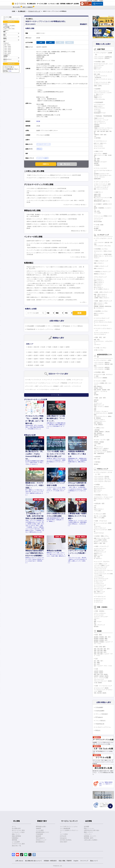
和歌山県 (49, 359)
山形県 (60, 352)
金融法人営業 (97, 194)
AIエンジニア (97, 492)
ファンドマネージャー (99, 105)
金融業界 (38, 828)
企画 (95, 408)
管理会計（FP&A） (99, 388)
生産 (97, 669)
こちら (10, 71)
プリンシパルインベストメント (102, 91)
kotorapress (63, 838)
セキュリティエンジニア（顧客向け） (103, 588)
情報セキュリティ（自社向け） (102, 449)
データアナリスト (98, 602)
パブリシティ (88, 834)
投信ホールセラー (98, 106)
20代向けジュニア (41, 840)
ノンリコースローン (44, 389)
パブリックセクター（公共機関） (102, 369)
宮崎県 (79, 362)
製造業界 (38, 836)
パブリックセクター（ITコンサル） (103, 246)
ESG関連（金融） (101, 62)
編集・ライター (98, 622)
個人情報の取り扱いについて (33, 861)
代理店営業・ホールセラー (101, 162)
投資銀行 (56, 386)
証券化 (69, 380)
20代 (5, 29)
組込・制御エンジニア (99, 592)
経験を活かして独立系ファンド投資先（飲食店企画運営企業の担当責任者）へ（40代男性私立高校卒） (54, 288)
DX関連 (97, 485)
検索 (79, 313)
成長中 (46, 158)
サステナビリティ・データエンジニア (103, 497)
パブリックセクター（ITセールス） (103, 481)
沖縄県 (37, 365)
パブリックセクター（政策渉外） (102, 367)
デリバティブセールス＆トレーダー (103, 175)
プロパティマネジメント (100, 123)
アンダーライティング (76, 383)
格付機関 (96, 229)
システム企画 (97, 511)
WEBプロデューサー (99, 550)
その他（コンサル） (101, 348)
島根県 (62, 359)
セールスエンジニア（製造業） (102, 688)
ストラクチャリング (32, 383)
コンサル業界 (40, 830)
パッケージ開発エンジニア (101, 564)
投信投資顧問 (99, 102)
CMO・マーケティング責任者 (101, 407)
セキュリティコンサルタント (101, 325)
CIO (95, 507)
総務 (95, 410)
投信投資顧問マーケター (100, 113)
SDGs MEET (64, 842)
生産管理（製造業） (99, 671)
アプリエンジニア (98, 593)
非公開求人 (12, 26)
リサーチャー (97, 345)
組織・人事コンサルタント (101, 294)
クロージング (55, 389)
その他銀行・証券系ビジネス (104, 204)
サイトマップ (84, 861)
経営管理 (98, 457)
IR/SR (95, 402)
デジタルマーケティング (34, 11)
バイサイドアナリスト (99, 108)
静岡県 (72, 355)
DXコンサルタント (99, 287)
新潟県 (36, 355)
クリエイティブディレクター (101, 617)
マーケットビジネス (101, 168)
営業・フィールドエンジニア (104, 686)
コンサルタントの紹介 (18, 832)
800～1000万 (7, 45)
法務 (95, 445)
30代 (9, 29)
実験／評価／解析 (100, 647)
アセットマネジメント (99, 122)
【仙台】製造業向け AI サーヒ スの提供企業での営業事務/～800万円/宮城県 (47, 248)
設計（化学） (97, 664)
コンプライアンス (98, 447)
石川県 (54, 355)
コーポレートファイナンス (34, 380)
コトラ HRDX (64, 834)
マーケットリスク (98, 147)
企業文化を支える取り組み (92, 830)
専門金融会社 (66, 326)
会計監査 (96, 395)
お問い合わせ (19, 861)
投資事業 (98, 89)
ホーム (14, 827)
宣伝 (95, 623)
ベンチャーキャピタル (99, 99)
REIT (37, 386)
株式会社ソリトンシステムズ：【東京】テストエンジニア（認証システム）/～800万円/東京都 (52, 219)
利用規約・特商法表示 (50, 861)
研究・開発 (99, 635)
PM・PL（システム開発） (100, 516)
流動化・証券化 (98, 86)
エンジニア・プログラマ (102, 562)
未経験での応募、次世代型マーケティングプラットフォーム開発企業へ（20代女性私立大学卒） (52, 300)
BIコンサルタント (98, 284)
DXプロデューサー (99, 487)
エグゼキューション (45, 383)
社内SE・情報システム (102, 536)
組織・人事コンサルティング (104, 292)
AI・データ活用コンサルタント (102, 289)
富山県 (48, 355)
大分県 (72, 362)
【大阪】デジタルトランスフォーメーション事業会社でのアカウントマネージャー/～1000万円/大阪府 (54, 175)
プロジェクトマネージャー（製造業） (103, 681)
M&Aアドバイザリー (99, 313)
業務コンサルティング (102, 266)
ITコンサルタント (98, 279)
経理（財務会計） (98, 386)
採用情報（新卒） (89, 838)
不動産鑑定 (97, 125)
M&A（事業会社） (98, 423)
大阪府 (62, 347)
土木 (95, 136)
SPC (62, 386)
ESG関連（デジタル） (102, 495)
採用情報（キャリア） (90, 836)
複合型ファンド (98, 96)
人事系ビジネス (100, 428)
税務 (95, 393)
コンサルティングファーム (45, 329)
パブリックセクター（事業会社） (102, 363)
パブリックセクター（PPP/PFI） (102, 59)
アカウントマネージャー (100, 528)
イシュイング (97, 220)
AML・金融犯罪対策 (99, 453)
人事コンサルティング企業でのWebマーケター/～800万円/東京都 (44, 198)
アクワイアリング (98, 218)
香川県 (36, 362)
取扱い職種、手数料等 (65, 861)
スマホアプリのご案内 (18, 844)
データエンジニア (98, 582)
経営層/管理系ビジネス (42, 832)
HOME (14, 11)
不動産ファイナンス (99, 118)
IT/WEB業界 (39, 834)
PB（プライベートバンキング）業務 (103, 198)
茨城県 (72, 352)
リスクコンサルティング (102, 318)
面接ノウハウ (16, 834)
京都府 (30, 359)
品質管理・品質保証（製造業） (102, 676)
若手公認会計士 (40, 838)
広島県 (74, 359)
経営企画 (96, 400)
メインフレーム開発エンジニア (102, 566)
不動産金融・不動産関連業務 (104, 116)
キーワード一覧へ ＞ (56, 395)
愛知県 (55, 347)
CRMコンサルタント (99, 283)
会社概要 (86, 827)
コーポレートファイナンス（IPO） (103, 82)
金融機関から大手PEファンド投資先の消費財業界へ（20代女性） (44, 290)
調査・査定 (97, 160)
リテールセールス (98, 199)
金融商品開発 (97, 179)
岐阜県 (66, 355)
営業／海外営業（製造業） (101, 693)
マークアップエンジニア (100, 549)
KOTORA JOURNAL (66, 840)
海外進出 (98, 462)
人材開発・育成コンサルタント (102, 298)
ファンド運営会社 (78, 326)
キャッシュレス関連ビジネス (104, 216)
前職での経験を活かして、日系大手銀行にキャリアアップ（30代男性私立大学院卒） (49, 297)
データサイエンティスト (100, 599)
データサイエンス (100, 597)
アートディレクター (99, 615)
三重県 (79, 355)
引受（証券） (97, 211)
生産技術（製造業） (99, 673)
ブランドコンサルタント (100, 334)
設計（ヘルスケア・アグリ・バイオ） (103, 666)
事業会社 (39, 149)
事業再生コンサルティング (103, 272)
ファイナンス (77, 386)
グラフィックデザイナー (100, 613)
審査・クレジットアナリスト (101, 189)
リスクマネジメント (101, 141)
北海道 (30, 352)
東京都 (38, 121)
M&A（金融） (97, 74)
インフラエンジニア (99, 584)
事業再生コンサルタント (100, 274)
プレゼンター (97, 110)
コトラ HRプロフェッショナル (69, 827)
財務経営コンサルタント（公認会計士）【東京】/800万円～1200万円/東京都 (47, 224)
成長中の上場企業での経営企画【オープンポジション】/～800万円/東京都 (46, 221)
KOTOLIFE (63, 836)
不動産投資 (64, 383)
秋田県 (54, 352)
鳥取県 (55, 359)
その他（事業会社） (99, 425)
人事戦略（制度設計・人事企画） (102, 432)
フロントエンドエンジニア (101, 567)
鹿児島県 (30, 365)
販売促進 (96, 626)
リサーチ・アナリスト (99, 177)
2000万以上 (6, 55)
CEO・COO (97, 459)
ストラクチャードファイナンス (102, 84)
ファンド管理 (97, 111)
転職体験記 (15, 838)
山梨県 (30, 355)
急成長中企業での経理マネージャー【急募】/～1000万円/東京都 (44, 241)
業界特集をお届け (41, 827)
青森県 (36, 352)
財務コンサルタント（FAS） (101, 303)
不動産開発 (97, 126)
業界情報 (14, 840)
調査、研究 (97, 340)
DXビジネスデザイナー (100, 488)
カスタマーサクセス (99, 533)
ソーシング (56, 383)
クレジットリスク (98, 145)
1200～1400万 (7, 48)
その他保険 (97, 165)
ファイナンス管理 (100, 381)
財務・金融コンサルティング (104, 301)
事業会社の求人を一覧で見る (78, 231)
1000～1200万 (7, 46)
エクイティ (68, 386)
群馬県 (85, 352)
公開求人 (6, 26)
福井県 (60, 355)
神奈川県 (36, 347)
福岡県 (68, 347)
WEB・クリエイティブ (102, 546)
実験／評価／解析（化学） (101, 652)
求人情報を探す (22, 11)
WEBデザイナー (98, 554)
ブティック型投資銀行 (54, 326)
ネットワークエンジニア (100, 585)
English (101, 1)
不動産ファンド (98, 98)
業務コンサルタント (99, 268)
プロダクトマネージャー (100, 421)
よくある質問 (16, 842)
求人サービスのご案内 (18, 830)
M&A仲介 (96, 315)
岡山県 (68, 359)
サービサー (97, 227)
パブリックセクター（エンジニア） (103, 480)
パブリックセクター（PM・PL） (102, 478)
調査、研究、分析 (100, 337)
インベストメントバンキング (104, 72)
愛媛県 (42, 362)
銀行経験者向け (40, 842)
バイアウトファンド (60, 380)
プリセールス (97, 526)
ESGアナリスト (98, 67)
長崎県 (60, 362)
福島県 (66, 352)
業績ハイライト (88, 832)
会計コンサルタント (99, 305)
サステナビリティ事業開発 (101, 378)
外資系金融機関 (41, 326)
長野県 (42, 355)
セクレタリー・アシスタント (101, 412)
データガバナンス (98, 600)
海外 (43, 365)
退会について (94, 861)
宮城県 (48, 352)
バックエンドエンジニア (100, 569)
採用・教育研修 (98, 433)
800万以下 (6, 43)
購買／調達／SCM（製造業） (101, 674)
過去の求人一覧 (16, 846)
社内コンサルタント (99, 509)
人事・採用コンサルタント (101, 296)
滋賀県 (36, 359)
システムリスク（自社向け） (101, 450)
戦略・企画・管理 (100, 398)
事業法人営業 (97, 196)
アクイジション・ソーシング (101, 120)
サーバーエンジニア (99, 587)
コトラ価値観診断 (65, 828)
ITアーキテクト (98, 286)
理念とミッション (89, 828)
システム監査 (97, 444)
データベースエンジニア (100, 580)
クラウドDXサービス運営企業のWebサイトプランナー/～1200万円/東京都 (46, 188)
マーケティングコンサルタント (102, 333)
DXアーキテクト (98, 490)
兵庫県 (85, 355)
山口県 (80, 359)
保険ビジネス (99, 151)
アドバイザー (30, 386)
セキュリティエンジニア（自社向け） (103, 452)
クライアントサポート (99, 420)
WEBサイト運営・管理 (100, 543)
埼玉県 (43, 347)
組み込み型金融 (98, 222)
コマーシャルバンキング (102, 182)
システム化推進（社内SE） (101, 540)
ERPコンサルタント (99, 281)
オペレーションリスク (99, 148)
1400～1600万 (7, 50)
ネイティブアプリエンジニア (101, 579)
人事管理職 (97, 430)
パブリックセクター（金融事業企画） (103, 57)
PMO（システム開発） (100, 518)
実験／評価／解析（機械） (101, 651)
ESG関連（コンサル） (102, 249)
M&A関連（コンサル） (102, 311)
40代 (13, 29)
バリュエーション (78, 380)
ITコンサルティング (101, 277)
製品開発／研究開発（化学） (101, 640)
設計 (97, 659)
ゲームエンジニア (98, 590)
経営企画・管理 (100, 504)
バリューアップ (48, 380)
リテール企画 (97, 213)
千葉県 (49, 347)
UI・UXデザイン (98, 558)
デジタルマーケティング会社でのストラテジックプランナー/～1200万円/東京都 (48, 178)
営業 (95, 620)
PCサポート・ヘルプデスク (101, 542)
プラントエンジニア (99, 679)
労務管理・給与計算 (99, 435)
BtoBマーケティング (99, 405)
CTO (95, 506)
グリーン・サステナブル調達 (101, 678)
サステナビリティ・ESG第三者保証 (103, 254)
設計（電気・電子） (99, 661)
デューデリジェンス (46, 386)
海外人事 (96, 437)
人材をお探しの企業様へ (92, 1)
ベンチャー (40, 158)
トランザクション (31, 389)
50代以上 (6, 30)
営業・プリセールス (101, 521)
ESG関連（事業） (101, 372)
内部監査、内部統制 (99, 442)
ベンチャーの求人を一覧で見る (78, 257)
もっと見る (83, 302)
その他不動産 (97, 138)
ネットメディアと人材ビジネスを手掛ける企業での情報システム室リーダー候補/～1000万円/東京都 (53, 250)
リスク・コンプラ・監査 (102, 440)
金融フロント (99, 192)
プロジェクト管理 (100, 514)
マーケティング (98, 403)
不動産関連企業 (31, 329)
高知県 (48, 362)
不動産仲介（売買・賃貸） (101, 135)
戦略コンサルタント (99, 263)
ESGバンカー (97, 69)
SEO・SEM (97, 557)
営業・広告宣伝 (100, 611)
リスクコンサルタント (99, 320)
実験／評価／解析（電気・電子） (102, 649)
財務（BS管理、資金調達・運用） (102, 390)
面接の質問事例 (16, 836)
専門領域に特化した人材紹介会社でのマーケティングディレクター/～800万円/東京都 (49, 195)
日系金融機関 (30, 326)
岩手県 (42, 352)
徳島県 (30, 362)
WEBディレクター (98, 555)
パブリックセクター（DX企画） (102, 477)
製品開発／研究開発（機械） (101, 639)
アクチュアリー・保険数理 (101, 154)
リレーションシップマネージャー (102, 186)
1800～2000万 (7, 53)
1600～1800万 (7, 51)
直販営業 (96, 163)
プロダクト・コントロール (101, 391)
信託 (95, 206)
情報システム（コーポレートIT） (102, 538)
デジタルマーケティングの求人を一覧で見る (74, 205)
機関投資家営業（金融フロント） (102, 201)
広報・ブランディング (99, 625)
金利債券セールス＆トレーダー (102, 174)
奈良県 (42, 359)
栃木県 (79, 352)
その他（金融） (100, 225)
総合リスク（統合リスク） (101, 143)
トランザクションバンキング (101, 187)
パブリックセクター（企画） (104, 360)
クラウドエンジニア (99, 577)
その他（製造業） (98, 683)
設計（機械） (97, 663)
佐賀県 (54, 362)
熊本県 (66, 362)
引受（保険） (97, 159)
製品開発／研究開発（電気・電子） (103, 637)
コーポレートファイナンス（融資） (103, 184)
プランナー (97, 618)
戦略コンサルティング (102, 261)
